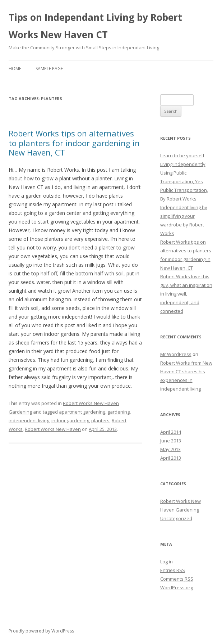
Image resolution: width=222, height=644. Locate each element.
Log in (166, 562)
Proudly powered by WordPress (41, 631)
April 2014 (171, 432)
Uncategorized (176, 518)
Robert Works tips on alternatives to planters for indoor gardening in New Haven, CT (74, 143)
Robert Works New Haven (53, 429)
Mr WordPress (176, 354)
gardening (119, 412)
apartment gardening (82, 412)
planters (100, 420)
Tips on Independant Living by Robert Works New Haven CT (95, 26)
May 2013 (170, 449)
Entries (173, 570)
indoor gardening (70, 420)
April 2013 (171, 458)
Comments (177, 579)
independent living (29, 420)
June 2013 (171, 441)
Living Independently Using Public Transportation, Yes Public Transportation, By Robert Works (184, 181)
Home (15, 69)
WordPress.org (177, 587)
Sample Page (49, 69)
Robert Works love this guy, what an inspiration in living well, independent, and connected (186, 294)
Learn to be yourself (182, 156)
